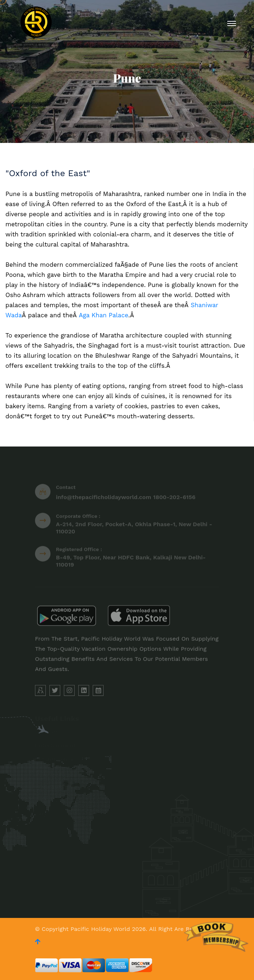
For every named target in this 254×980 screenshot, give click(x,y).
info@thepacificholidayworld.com (104, 499)
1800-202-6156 (174, 499)
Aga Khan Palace (103, 315)
